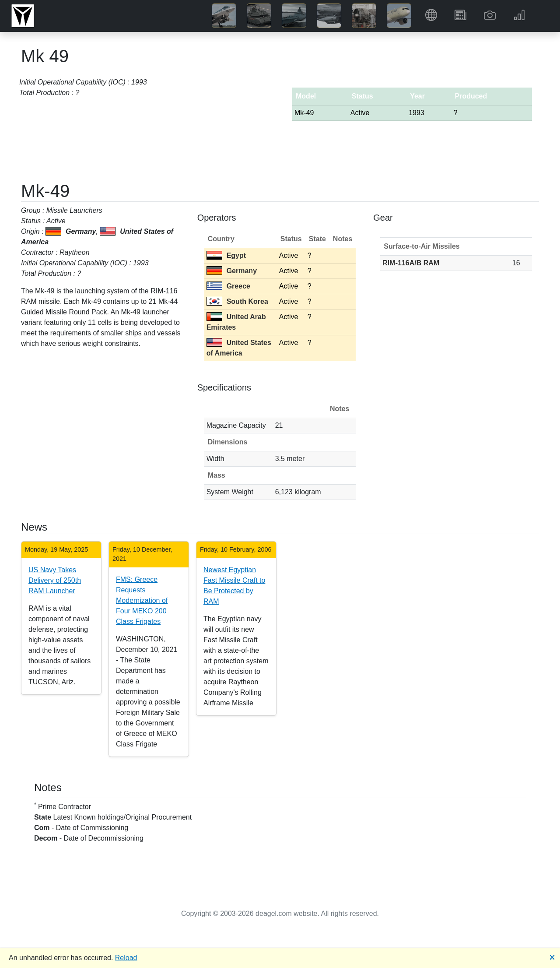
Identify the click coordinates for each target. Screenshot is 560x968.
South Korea (237, 301)
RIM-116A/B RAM (411, 263)
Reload (126, 958)
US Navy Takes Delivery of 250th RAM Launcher (55, 580)
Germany (232, 271)
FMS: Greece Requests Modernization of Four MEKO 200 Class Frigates (142, 600)
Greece (228, 286)
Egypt (226, 255)
